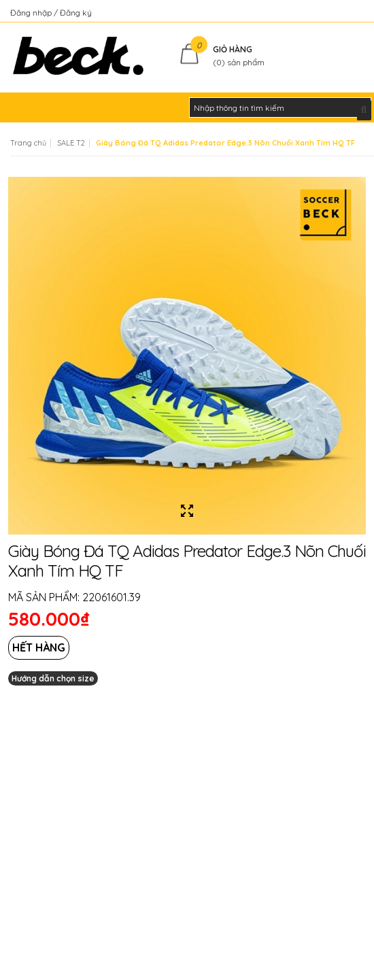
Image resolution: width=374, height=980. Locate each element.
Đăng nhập (32, 13)
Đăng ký (76, 13)
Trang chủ (28, 143)
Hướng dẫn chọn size (53, 678)
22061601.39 (112, 597)
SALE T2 (71, 143)
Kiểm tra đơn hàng (329, 13)
